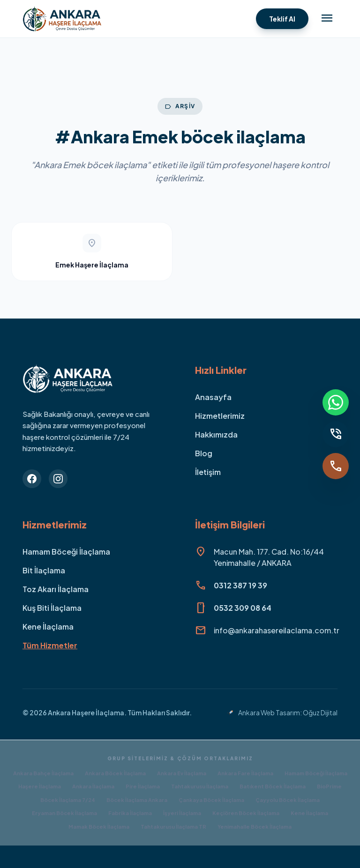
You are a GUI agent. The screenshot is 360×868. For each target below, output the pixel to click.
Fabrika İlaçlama (130, 813)
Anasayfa (213, 397)
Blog (204, 453)
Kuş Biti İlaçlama (52, 608)
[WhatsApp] (336, 402)
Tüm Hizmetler (50, 645)
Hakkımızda (216, 434)
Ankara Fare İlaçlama (245, 773)
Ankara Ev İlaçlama (182, 773)
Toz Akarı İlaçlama (56, 589)
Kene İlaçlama (48, 627)
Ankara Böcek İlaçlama (115, 773)
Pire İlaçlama (143, 786)
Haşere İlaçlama (40, 786)
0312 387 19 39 (240, 585)
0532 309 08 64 (243, 608)
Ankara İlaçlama (93, 786)
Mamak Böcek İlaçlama (99, 827)
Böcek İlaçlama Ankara (137, 800)
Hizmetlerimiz (220, 416)
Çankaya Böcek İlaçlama (211, 800)
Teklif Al (282, 19)
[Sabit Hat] (336, 434)
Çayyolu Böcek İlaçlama (288, 800)
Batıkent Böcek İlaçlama (273, 786)
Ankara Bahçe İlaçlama (43, 773)
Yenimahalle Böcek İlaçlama (255, 827)
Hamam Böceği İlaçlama (66, 552)
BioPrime (329, 786)
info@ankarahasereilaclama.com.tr (277, 630)
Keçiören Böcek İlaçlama (246, 813)
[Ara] (336, 466)
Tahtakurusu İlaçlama (200, 786)
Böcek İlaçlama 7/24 (68, 800)
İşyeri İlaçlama (182, 813)
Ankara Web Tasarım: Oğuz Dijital (282, 712)
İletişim (208, 472)
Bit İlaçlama (44, 570)
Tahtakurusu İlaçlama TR (173, 827)
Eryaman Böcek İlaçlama (64, 813)
